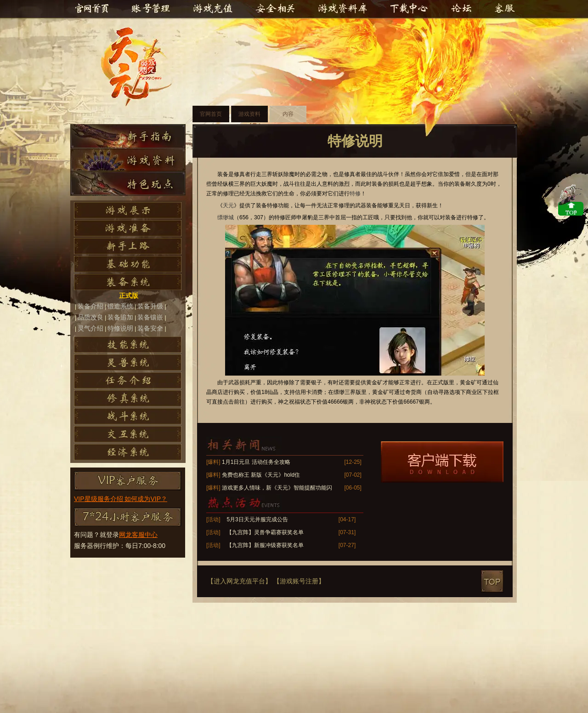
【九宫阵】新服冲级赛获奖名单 (265, 545)
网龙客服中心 (138, 535)
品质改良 (90, 317)
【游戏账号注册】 (299, 581)
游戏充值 (215, 9)
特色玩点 (128, 184)
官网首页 (91, 9)
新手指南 (128, 136)
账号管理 (150, 9)
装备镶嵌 (150, 317)
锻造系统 (120, 306)
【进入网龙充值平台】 (239, 581)
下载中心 (409, 9)
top (492, 581)
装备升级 (150, 306)
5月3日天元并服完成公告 (257, 519)
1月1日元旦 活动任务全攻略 (256, 462)
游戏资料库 (342, 9)
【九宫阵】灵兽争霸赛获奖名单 (265, 532)
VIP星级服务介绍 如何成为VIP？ (121, 499)
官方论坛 (463, 9)
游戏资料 (128, 160)
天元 (141, 67)
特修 (355, 194)
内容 (288, 114)
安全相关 (275, 9)
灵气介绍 (90, 328)
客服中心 (503, 9)
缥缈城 (226, 217)
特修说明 (120, 328)
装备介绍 (90, 306)
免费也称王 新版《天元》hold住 (261, 475)
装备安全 (150, 328)
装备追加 (120, 317)
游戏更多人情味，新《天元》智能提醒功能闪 (277, 488)
